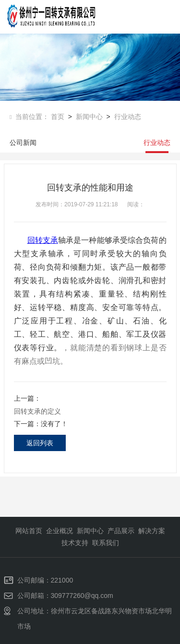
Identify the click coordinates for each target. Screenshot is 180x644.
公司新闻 (23, 143)
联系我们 (106, 543)
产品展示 (121, 531)
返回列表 (40, 443)
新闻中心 (87, 117)
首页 (58, 117)
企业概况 (60, 531)
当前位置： (30, 117)
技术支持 (75, 543)
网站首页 (29, 531)
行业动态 (126, 117)
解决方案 (152, 531)
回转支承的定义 (37, 411)
